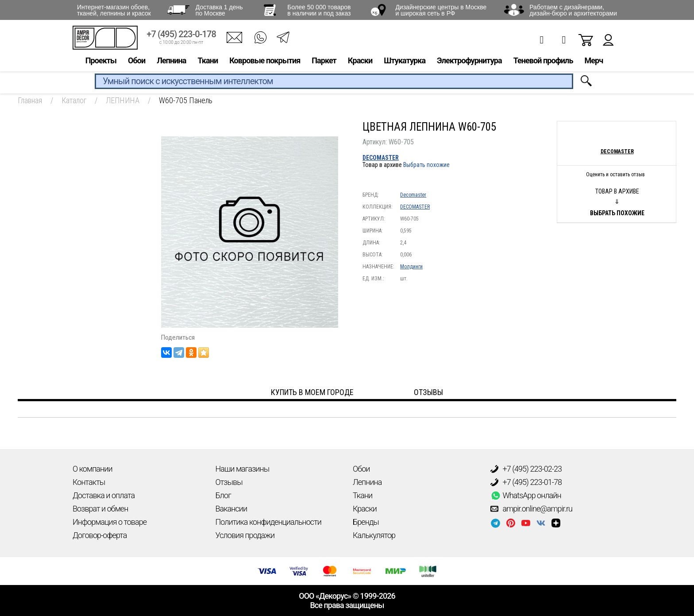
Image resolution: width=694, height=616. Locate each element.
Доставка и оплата (104, 495)
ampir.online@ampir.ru (532, 509)
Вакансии (231, 509)
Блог (223, 495)
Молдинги (411, 267)
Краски (360, 60)
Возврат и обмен (100, 509)
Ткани (208, 60)
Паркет (324, 60)
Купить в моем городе (312, 392)
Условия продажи (245, 535)
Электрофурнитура (469, 60)
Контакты (89, 482)
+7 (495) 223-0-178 (181, 34)
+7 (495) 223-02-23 (526, 469)
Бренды (366, 522)
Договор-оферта (100, 535)
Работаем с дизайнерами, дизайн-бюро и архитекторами (573, 10)
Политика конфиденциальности (268, 522)
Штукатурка (405, 60)
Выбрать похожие (426, 165)
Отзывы (229, 482)
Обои (137, 60)
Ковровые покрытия (265, 60)
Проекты (101, 60)
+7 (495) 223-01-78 (526, 482)
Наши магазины (243, 469)
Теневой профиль (543, 60)
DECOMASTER (381, 158)
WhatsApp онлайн (526, 496)
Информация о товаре (110, 522)
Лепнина (171, 60)
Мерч (594, 60)
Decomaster (413, 195)
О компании (93, 469)
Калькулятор (374, 535)
